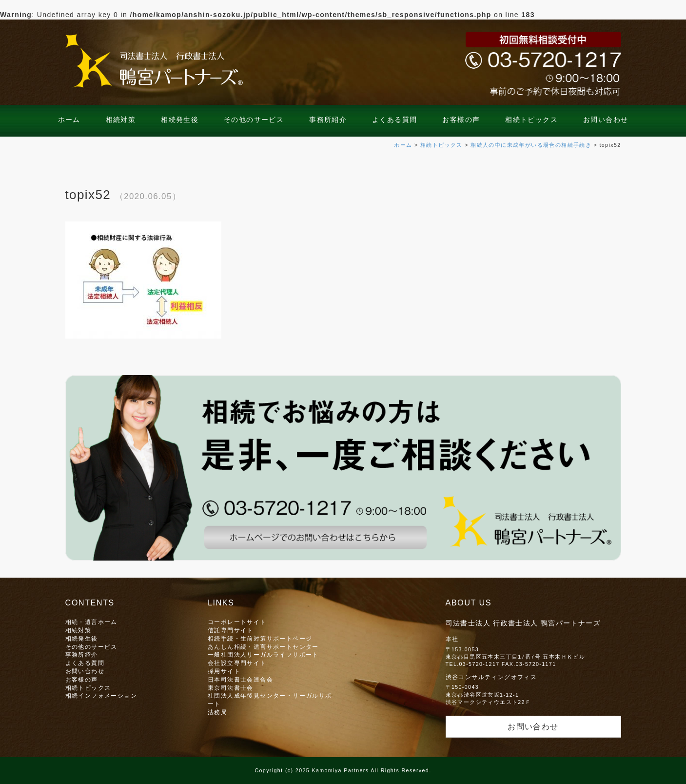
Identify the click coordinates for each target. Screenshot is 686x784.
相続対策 (121, 120)
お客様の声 (461, 120)
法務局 (217, 712)
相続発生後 (180, 120)
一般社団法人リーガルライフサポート (263, 654)
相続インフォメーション (101, 695)
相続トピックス (531, 120)
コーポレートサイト (237, 622)
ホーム (69, 120)
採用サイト (224, 671)
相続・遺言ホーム (91, 622)
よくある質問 (394, 120)
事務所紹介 (328, 120)
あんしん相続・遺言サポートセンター (263, 647)
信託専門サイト (231, 630)
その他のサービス (254, 120)
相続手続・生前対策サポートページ (260, 638)
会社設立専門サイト (237, 663)
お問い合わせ (606, 120)
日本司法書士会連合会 (240, 679)
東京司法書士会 (231, 688)
